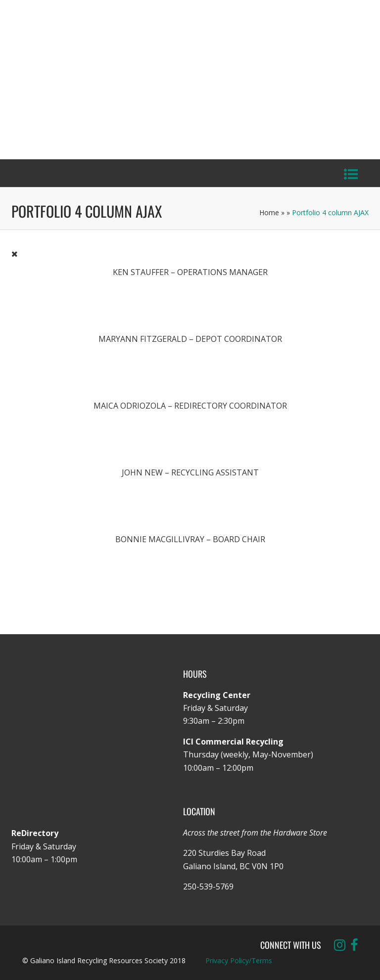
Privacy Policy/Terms (239, 960)
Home (269, 212)
